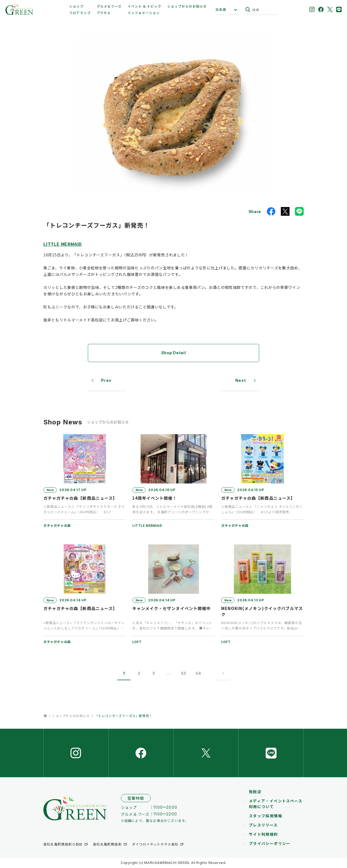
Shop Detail (174, 353)
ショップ (76, 6)
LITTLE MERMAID (63, 244)
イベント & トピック (144, 6)
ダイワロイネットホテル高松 (155, 845)
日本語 (221, 9)
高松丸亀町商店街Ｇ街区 (63, 845)
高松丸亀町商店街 (107, 845)
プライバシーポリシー (270, 844)
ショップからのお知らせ (187, 6)
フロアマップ (80, 13)
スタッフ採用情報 (266, 816)
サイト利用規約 (264, 835)
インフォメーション (144, 13)
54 (198, 674)
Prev (106, 381)
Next (241, 381)
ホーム (45, 716)
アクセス (104, 13)
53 (184, 674)
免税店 (255, 792)
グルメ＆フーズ (109, 6)
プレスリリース (263, 825)
